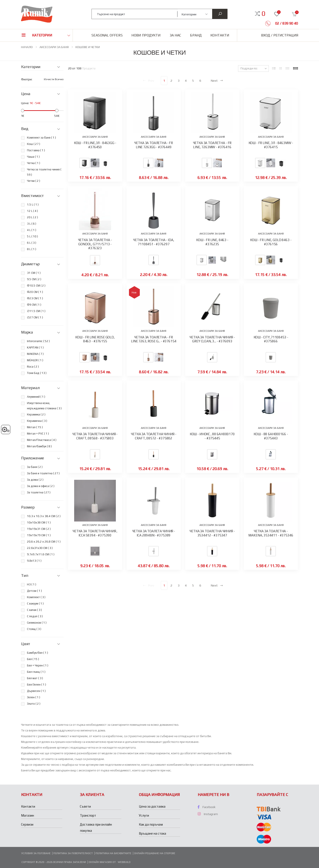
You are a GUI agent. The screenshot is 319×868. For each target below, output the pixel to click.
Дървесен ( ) (36, 691)
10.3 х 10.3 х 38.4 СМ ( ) (44, 516)
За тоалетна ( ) (39, 492)
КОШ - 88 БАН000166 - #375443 (271, 436)
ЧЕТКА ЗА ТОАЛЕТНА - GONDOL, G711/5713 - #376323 (95, 244)
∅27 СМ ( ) (35, 317)
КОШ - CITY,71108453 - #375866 (271, 339)
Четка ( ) (34, 163)
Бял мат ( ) (35, 678)
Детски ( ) (34, 591)
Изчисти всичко (54, 79)
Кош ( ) (34, 144)
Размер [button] (28, 507)
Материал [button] (30, 388)
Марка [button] (27, 332)
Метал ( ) (35, 427)
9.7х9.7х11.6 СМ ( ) (41, 554)
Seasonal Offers (107, 35)
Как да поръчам (151, 824)
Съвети (85, 806)
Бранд (196, 35)
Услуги (144, 815)
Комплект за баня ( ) (41, 138)
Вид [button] (25, 129)
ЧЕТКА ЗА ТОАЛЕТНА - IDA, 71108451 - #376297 (154, 242)
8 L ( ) (32, 249)
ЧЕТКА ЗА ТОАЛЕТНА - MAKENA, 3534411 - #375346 (271, 533)
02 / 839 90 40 (286, 23)
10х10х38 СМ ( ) (39, 522)
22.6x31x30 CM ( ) (40, 548)
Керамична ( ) (37, 421)
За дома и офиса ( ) (41, 486)
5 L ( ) (32, 236)
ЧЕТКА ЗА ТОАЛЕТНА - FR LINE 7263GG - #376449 (154, 145)
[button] (263, 14)
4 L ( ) (32, 230)
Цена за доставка (152, 806)
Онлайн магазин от (103, 862)
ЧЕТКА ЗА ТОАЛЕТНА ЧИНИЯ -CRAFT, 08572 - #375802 (154, 436)
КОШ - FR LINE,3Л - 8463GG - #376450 (95, 145)
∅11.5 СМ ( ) (36, 311)
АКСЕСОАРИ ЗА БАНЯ (54, 47)
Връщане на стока (152, 833)
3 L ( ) (32, 224)
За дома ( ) (35, 480)
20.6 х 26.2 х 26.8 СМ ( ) (44, 542)
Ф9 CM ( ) (34, 305)
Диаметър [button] (30, 264)
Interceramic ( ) (38, 341)
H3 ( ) (32, 584)
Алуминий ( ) (36, 397)
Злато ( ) (34, 704)
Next (217, 81)
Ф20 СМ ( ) (35, 292)
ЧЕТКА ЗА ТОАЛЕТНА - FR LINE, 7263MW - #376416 (212, 145)
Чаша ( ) (33, 157)
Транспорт (88, 815)
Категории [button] (42, 35)
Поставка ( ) (36, 150)
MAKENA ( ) (35, 354)
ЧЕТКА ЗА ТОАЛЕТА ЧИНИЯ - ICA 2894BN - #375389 (154, 533)
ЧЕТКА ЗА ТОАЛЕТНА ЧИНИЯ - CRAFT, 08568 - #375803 (95, 436)
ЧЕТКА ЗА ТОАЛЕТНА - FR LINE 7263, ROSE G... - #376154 (154, 339)
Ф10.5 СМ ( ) (36, 286)
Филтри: (27, 79)
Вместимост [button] (32, 196)
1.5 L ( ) (33, 205)
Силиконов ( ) (37, 623)
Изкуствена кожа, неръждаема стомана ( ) (44, 406)
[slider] (22, 111)
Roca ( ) (33, 367)
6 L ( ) (32, 243)
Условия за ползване (36, 853)
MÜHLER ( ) (35, 360)
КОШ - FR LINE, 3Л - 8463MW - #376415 (271, 145)
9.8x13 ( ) (34, 561)
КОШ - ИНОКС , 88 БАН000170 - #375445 (212, 436)
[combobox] (135, 14)
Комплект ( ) (36, 597)
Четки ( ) (34, 181)
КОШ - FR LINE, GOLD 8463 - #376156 (271, 242)
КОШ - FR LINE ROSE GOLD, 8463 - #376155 (95, 339)
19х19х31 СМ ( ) (39, 529)
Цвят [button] (26, 644)
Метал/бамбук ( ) (39, 446)
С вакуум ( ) (35, 604)
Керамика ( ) (36, 414)
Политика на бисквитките (113, 853)
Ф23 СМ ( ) (35, 298)
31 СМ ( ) (34, 273)
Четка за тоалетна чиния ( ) (44, 172)
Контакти (220, 35)
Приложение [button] (33, 458)
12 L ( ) (32, 211)
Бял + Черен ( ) (38, 665)
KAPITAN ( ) (35, 347)
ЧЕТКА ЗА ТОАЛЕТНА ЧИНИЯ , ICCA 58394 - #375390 (95, 533)
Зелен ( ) (34, 697)
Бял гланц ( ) (36, 672)
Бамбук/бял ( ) (38, 653)
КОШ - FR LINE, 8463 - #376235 (212, 242)
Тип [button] (25, 576)
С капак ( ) (34, 610)
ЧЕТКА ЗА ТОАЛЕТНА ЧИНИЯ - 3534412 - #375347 (212, 533)
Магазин (28, 815)
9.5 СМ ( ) (34, 279)
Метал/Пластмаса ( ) (42, 440)
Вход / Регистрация (280, 35)
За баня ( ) (35, 467)
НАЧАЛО (27, 47)
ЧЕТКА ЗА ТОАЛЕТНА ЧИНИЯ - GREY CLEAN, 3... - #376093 (212, 339)
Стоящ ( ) (34, 629)
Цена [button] (26, 94)
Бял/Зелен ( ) (37, 685)
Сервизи (27, 824)
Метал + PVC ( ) (38, 434)
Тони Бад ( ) (37, 373)
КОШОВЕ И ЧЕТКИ (88, 47)
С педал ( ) (35, 616)
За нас (176, 35)
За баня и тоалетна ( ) (43, 473)
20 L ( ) (32, 217)
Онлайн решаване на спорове (155, 853)
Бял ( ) (33, 659)
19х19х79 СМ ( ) (39, 535)
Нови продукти (146, 35)
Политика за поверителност (73, 853)
